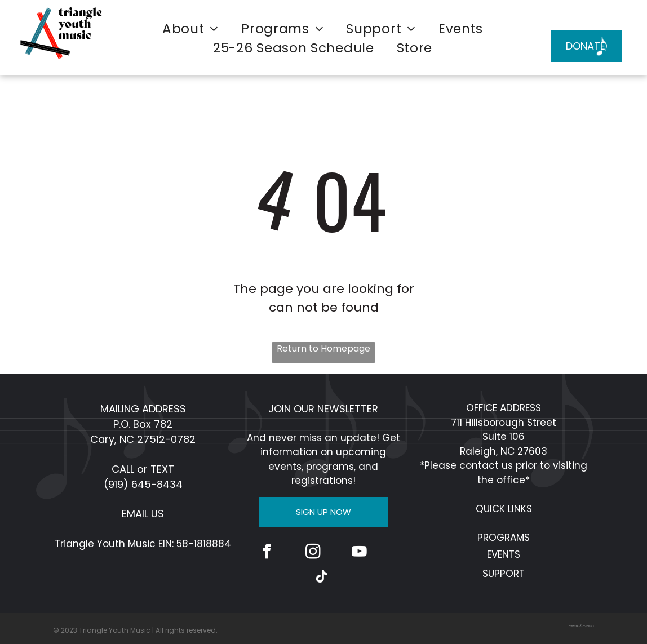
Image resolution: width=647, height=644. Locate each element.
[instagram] (313, 553)
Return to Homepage (323, 348)
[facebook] (267, 553)
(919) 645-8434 (143, 484)
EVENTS (504, 554)
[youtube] (359, 553)
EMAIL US (143, 514)
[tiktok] (321, 578)
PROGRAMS (504, 538)
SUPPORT (504, 574)
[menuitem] (190, 29)
